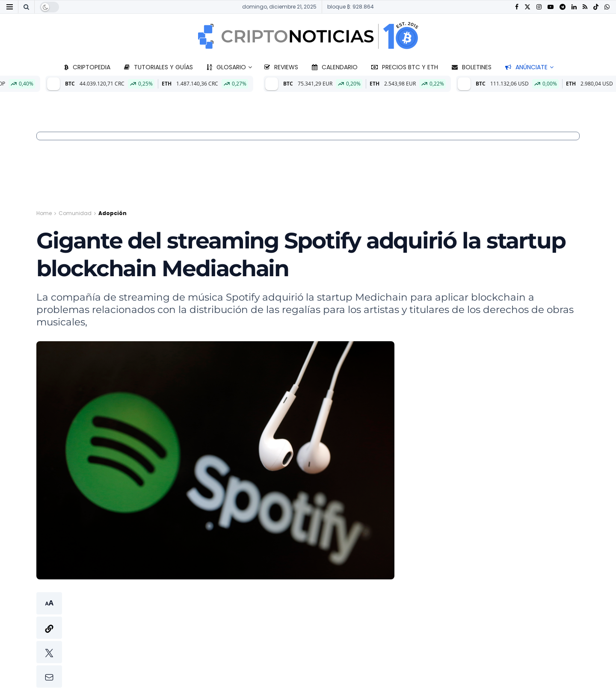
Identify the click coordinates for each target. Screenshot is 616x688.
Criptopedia (87, 67)
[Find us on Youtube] (551, 7)
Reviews (281, 67)
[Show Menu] (10, 7)
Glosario (226, 67)
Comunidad (75, 213)
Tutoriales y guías (158, 67)
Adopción (113, 213)
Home (44, 213)
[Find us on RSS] (585, 7)
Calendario (335, 67)
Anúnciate (526, 67)
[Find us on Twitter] (527, 7)
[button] (49, 640)
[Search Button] (26, 7)
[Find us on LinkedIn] (574, 7)
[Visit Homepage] (308, 36)
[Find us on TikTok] (596, 7)
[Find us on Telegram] (563, 7)
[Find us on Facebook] (517, 7)
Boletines (472, 67)
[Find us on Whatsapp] (607, 7)
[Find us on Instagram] (539, 7)
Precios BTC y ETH (405, 67)
